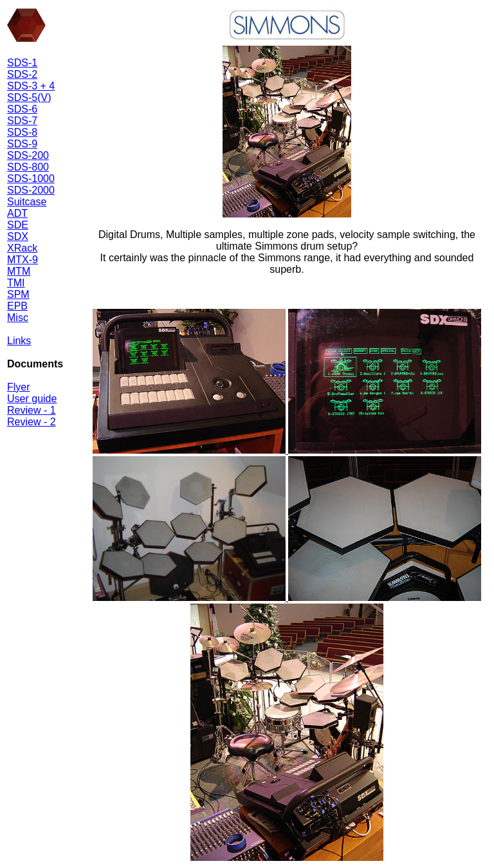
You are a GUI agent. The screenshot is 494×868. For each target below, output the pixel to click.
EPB (17, 306)
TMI (16, 283)
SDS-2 (22, 74)
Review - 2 (32, 422)
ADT (17, 213)
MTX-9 (23, 260)
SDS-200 (28, 155)
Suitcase (27, 202)
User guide (32, 399)
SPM (18, 294)
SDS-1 (22, 63)
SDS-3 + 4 (31, 86)
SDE (18, 225)
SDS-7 (22, 121)
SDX (18, 236)
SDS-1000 (31, 179)
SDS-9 (22, 144)
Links (19, 341)
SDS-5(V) (29, 97)
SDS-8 (22, 132)
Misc (18, 318)
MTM (19, 271)
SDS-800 (28, 167)
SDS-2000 (31, 190)
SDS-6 (22, 109)
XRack (22, 248)
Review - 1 (32, 410)
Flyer (19, 387)
